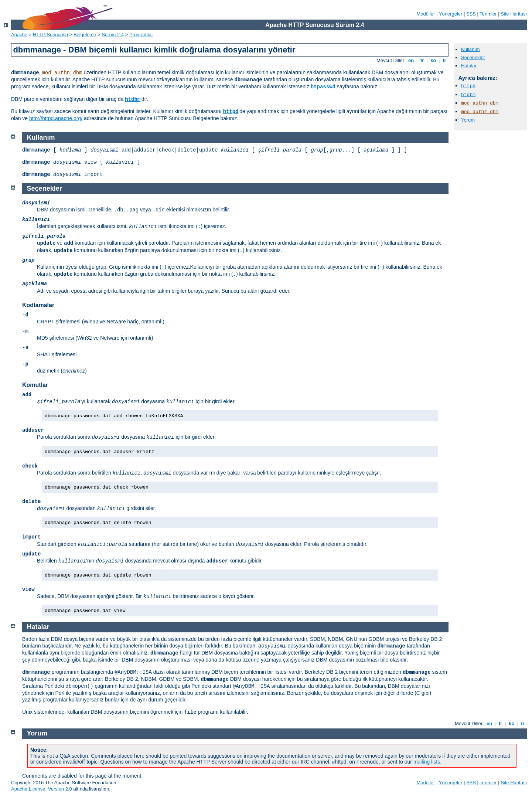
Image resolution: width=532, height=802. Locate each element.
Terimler (488, 14)
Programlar (141, 35)
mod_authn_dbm (62, 73)
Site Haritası (514, 14)
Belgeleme (85, 35)
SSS (471, 14)
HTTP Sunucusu (50, 35)
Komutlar (35, 385)
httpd (231, 112)
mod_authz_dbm (480, 112)
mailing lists (427, 762)
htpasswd (323, 87)
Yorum (468, 120)
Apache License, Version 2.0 (42, 789)
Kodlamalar (38, 305)
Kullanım (470, 49)
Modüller (426, 14)
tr (445, 60)
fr (422, 60)
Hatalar (469, 66)
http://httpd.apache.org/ (56, 118)
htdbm (133, 99)
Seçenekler (473, 57)
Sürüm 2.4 (113, 35)
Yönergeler (451, 14)
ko (433, 60)
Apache (19, 35)
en (411, 60)
